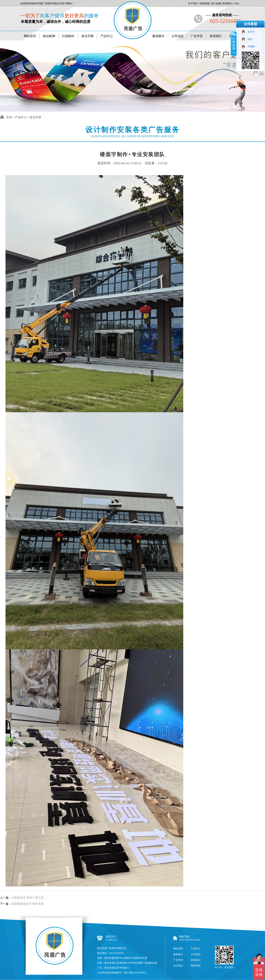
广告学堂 (197, 36)
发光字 (251, 32)
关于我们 (193, 3)
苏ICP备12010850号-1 (135, 973)
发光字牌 (87, 36)
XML (236, 3)
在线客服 (204, 3)
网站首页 (30, 36)
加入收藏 (216, 3)
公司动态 (178, 36)
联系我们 (227, 3)
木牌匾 (251, 46)
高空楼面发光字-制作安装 (28, 904)
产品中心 (107, 36)
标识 (250, 39)
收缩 (234, 43)
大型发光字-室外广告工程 (28, 898)
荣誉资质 (196, 966)
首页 (9, 117)
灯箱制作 (68, 36)
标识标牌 (49, 36)
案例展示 (158, 36)
